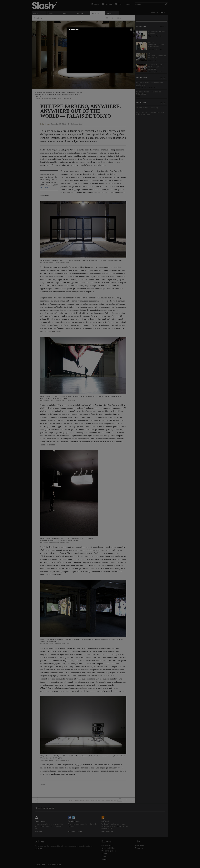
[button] (131, 30)
